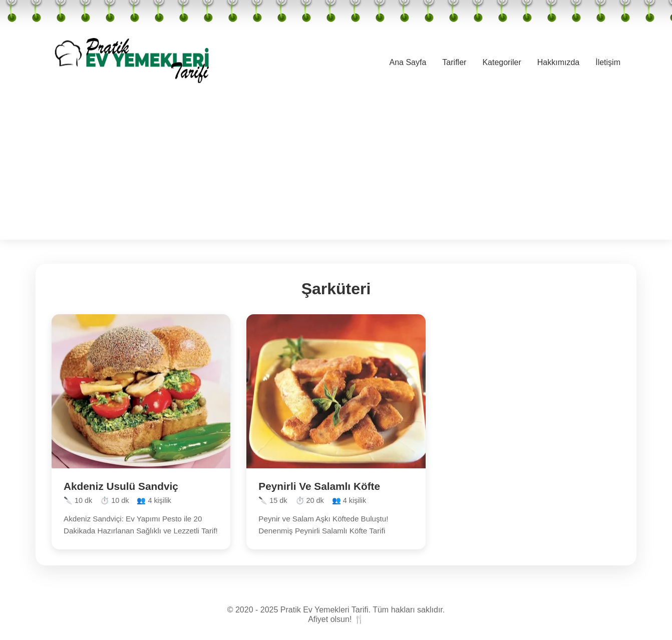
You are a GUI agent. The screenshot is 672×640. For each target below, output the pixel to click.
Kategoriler (501, 62)
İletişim (608, 62)
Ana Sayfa (408, 62)
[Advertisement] (336, 170)
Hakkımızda (558, 62)
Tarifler (454, 62)
